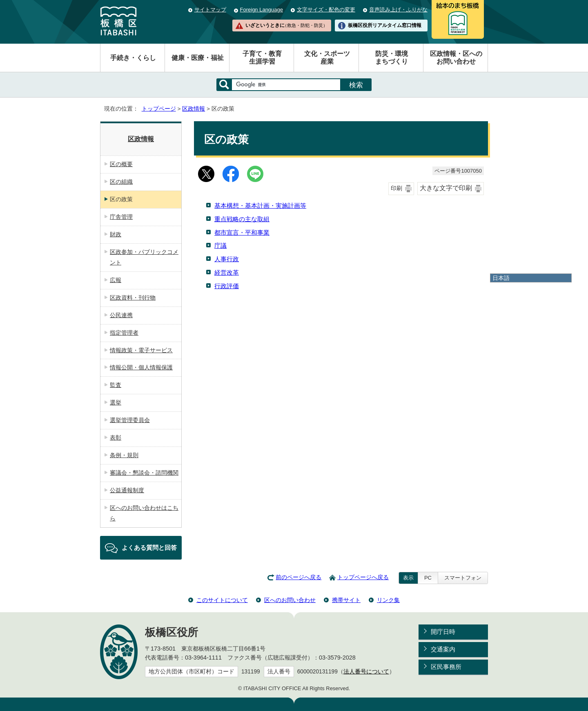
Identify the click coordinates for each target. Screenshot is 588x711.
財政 (116, 234)
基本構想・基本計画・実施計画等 (260, 206)
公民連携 (121, 315)
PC (428, 578)
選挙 (116, 402)
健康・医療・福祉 (198, 58)
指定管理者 (124, 333)
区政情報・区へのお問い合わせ (456, 58)
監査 (116, 385)
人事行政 (227, 259)
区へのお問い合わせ (290, 600)
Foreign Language (262, 10)
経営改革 (227, 272)
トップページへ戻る (363, 577)
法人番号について (366, 672)
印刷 (396, 188)
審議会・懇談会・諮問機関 (144, 473)
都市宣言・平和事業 (242, 232)
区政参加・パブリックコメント (144, 257)
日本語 (501, 278)
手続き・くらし (133, 58)
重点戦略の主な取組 (242, 219)
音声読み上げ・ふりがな (398, 10)
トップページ (159, 109)
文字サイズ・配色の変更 (326, 10)
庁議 (220, 246)
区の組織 (121, 182)
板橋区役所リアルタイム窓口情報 (385, 25)
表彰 (116, 438)
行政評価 (227, 286)
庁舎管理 (121, 217)
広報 (116, 280)
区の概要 (121, 164)
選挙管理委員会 (130, 420)
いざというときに (286, 25)
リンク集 (388, 600)
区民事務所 (446, 667)
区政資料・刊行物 (133, 298)
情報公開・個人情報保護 (141, 367)
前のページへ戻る (298, 577)
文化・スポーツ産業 (327, 58)
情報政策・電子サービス (141, 350)
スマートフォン (463, 578)
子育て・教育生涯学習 (262, 58)
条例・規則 (124, 455)
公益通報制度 (127, 490)
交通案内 (443, 649)
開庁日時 (443, 632)
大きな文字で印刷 (446, 188)
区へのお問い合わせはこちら (144, 513)
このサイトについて (222, 600)
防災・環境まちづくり (392, 58)
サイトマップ (210, 10)
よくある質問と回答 (149, 548)
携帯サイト (346, 600)
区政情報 (194, 109)
